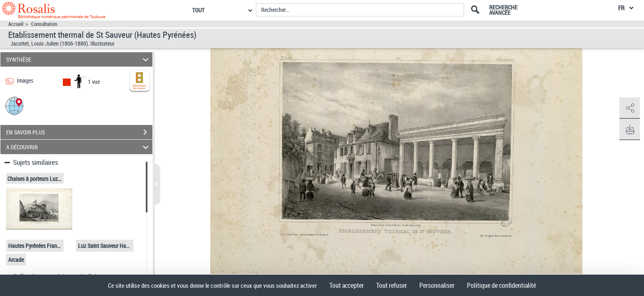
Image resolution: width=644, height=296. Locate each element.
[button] (14, 105)
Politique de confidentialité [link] (501, 285)
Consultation (44, 24)
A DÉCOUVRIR (79, 147)
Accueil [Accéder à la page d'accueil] (16, 24)
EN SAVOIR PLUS (79, 132)
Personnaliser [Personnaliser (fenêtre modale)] (437, 285)
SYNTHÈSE (79, 59)
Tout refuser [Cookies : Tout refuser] (392, 285)
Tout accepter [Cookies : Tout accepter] (347, 285)
